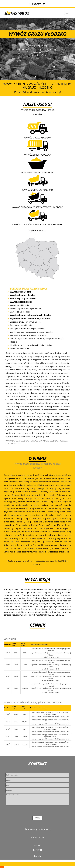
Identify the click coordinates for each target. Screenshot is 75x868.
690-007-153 (37, 4)
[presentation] (23, 811)
